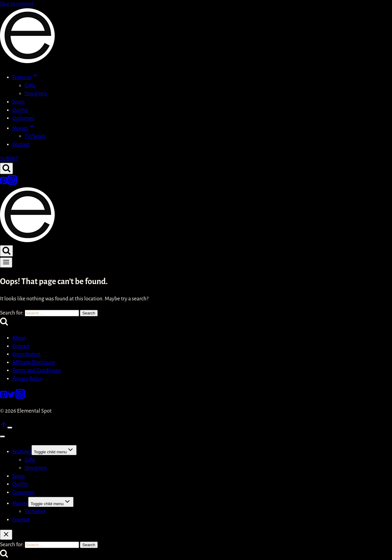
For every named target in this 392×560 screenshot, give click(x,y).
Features (22, 452)
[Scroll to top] (4, 427)
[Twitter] (11, 397)
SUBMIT (9, 159)
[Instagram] (12, 183)
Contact (21, 145)
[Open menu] (6, 263)
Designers (36, 94)
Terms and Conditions (37, 370)
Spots (19, 102)
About (19, 338)
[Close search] (6, 535)
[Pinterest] (4, 183)
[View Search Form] (6, 168)
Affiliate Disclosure (34, 362)
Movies (20, 503)
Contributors (26, 354)
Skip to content (17, 4)
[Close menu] (2, 436)
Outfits (20, 110)
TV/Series (35, 136)
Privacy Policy (27, 379)
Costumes (23, 118)
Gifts (30, 86)
